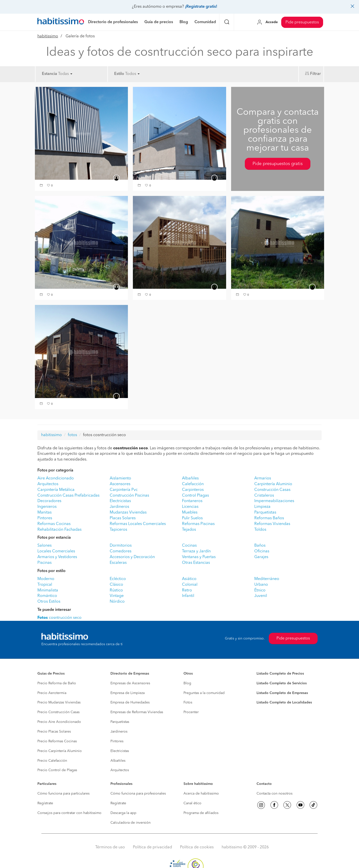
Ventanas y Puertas (199, 557)
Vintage (117, 596)
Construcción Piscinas (129, 496)
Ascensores (120, 484)
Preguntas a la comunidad (204, 693)
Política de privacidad (152, 847)
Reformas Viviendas (272, 524)
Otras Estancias (196, 563)
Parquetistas (265, 513)
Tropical (45, 585)
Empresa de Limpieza (128, 693)
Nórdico (117, 602)
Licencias (190, 507)
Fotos (188, 702)
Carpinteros (193, 490)
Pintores (45, 518)
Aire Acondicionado (56, 478)
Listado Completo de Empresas (282, 693)
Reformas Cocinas (54, 524)
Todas (65, 74)
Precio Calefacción (52, 761)
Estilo (119, 74)
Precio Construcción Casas (58, 712)
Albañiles (190, 478)
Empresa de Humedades (130, 702)
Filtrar (315, 74)
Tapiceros (118, 530)
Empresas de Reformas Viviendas (137, 712)
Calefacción (193, 484)
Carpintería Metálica (56, 490)
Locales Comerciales (56, 551)
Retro (187, 590)
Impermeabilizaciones (274, 501)
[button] (42, 186)
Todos (132, 74)
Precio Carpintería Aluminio (60, 751)
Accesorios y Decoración (132, 557)
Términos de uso (110, 847)
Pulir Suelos (192, 518)
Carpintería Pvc (124, 490)
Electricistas (120, 501)
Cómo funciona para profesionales (138, 794)
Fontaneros (192, 501)
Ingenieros (47, 507)
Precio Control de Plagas (57, 770)
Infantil (188, 596)
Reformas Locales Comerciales (138, 524)
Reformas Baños (269, 518)
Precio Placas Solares (54, 732)
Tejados (189, 530)
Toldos (260, 530)
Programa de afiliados (201, 813)
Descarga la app (123, 813)
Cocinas (189, 546)
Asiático (189, 579)
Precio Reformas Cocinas (57, 741)
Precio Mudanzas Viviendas (59, 702)
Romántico (47, 596)
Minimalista (48, 590)
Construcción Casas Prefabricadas (68, 496)
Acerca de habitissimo (201, 794)
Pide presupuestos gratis (278, 164)
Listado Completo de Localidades (284, 702)
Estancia (49, 74)
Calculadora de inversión (131, 823)
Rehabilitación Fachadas (59, 530)
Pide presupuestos (302, 22)
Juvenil (261, 596)
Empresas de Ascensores (130, 683)
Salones (45, 546)
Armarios (263, 478)
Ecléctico (118, 579)
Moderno (46, 579)
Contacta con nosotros (274, 794)
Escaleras (118, 563)
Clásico (116, 585)
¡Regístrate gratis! (201, 7)
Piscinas (45, 563)
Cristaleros (264, 496)
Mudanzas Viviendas (128, 513)
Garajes (261, 557)
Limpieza (262, 507)
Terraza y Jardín (196, 551)
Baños (260, 546)
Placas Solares (123, 518)
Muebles (190, 513)
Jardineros (119, 507)
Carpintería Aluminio (273, 484)
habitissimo (48, 36)
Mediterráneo (267, 579)
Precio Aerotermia (52, 693)
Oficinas (262, 551)
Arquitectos (48, 484)
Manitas (45, 513)
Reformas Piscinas (198, 524)
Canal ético (192, 803)
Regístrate (45, 803)
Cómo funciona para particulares (63, 794)
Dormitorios (121, 546)
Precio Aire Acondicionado (59, 722)
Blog (187, 683)
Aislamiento (120, 478)
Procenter (191, 712)
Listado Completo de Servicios (282, 683)
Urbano (261, 585)
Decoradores (49, 501)
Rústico (116, 590)
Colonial (190, 585)
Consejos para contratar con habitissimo (69, 813)
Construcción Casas (272, 490)
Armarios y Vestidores (57, 557)
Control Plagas (195, 496)
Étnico (260, 590)
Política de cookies (197, 847)
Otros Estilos (49, 602)
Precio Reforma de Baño (57, 683)
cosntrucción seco (59, 618)
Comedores (121, 551)
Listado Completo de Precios (280, 674)
